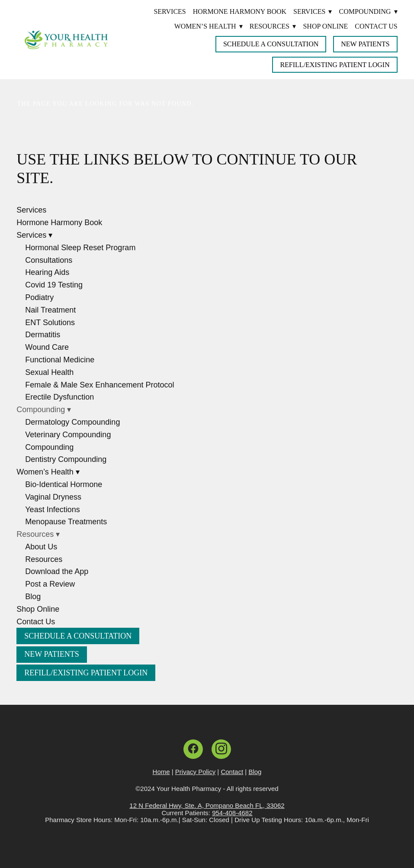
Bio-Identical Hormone (64, 484)
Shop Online (325, 26)
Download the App (57, 571)
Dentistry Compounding (66, 459)
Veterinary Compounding (68, 435)
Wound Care (47, 347)
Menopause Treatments (66, 522)
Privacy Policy (195, 772)
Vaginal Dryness (53, 497)
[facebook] (193, 749)
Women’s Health (209, 26)
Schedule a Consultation (271, 44)
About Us (41, 547)
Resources (44, 559)
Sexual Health (49, 372)
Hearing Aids (47, 272)
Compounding (49, 447)
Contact (232, 772)
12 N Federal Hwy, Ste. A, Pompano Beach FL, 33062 (207, 805)
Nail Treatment (50, 310)
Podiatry (39, 297)
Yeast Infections (52, 510)
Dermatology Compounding (72, 422)
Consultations (49, 260)
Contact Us (376, 26)
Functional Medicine (60, 360)
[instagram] (221, 749)
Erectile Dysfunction (59, 397)
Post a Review (50, 584)
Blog (33, 597)
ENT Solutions (50, 323)
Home (161, 772)
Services (170, 11)
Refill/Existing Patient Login (335, 65)
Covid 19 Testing (54, 285)
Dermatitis (43, 335)
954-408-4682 (232, 813)
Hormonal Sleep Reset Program (80, 248)
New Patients (365, 44)
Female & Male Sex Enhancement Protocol (99, 385)
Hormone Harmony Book (240, 11)
